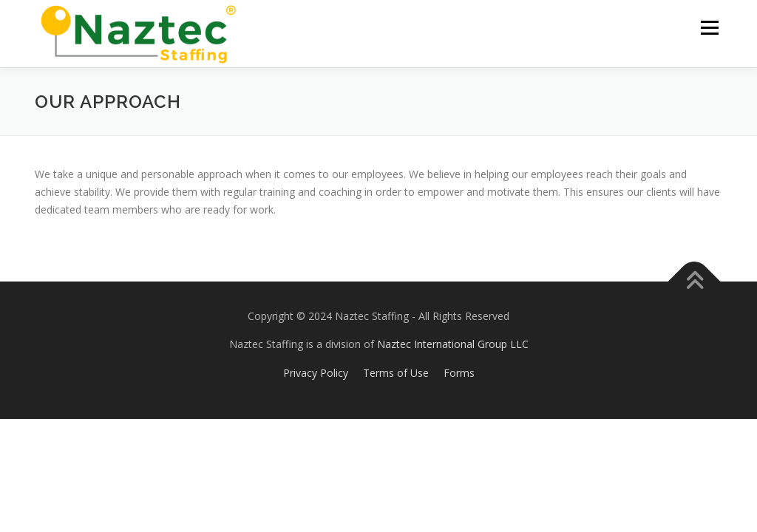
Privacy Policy (316, 373)
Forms (459, 373)
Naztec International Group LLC (451, 344)
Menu (709, 28)
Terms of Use (396, 373)
